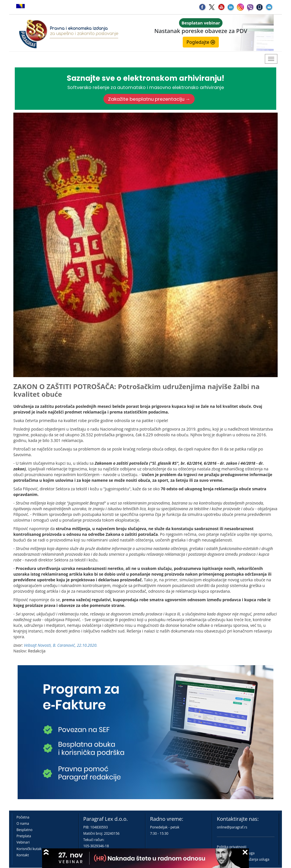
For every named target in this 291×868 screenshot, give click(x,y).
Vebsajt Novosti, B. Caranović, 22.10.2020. (61, 645)
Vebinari (23, 842)
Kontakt (23, 855)
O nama (23, 823)
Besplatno (24, 830)
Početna (23, 817)
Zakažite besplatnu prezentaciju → (149, 99)
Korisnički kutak (29, 849)
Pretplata (24, 836)
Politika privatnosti (232, 847)
